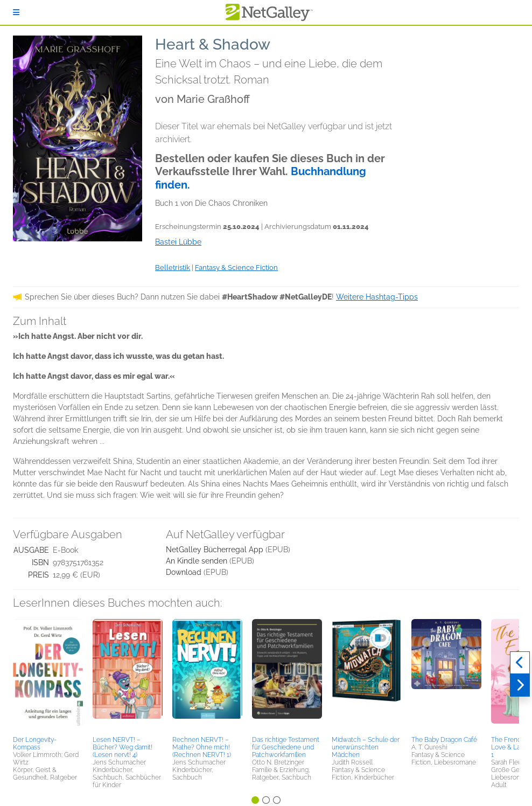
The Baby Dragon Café (444, 740)
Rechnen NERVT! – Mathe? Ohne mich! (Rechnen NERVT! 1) (202, 747)
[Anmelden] (16, 12)
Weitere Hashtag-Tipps (377, 297)
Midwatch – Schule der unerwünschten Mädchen (366, 747)
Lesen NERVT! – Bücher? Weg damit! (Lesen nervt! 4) (122, 747)
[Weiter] (520, 685)
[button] (48, 676)
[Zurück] (520, 663)
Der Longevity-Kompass (35, 744)
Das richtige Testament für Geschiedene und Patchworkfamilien (286, 747)
